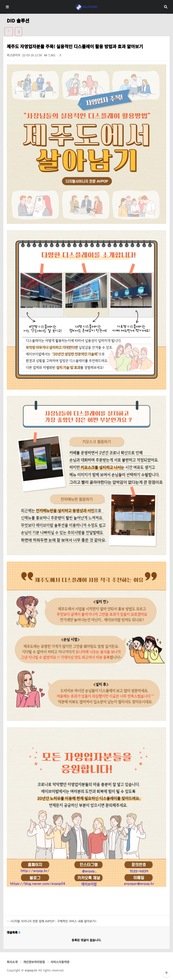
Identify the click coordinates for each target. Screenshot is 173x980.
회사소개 (12, 962)
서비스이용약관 (60, 962)
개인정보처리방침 (34, 962)
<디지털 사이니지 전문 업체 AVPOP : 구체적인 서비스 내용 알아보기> (50, 919)
